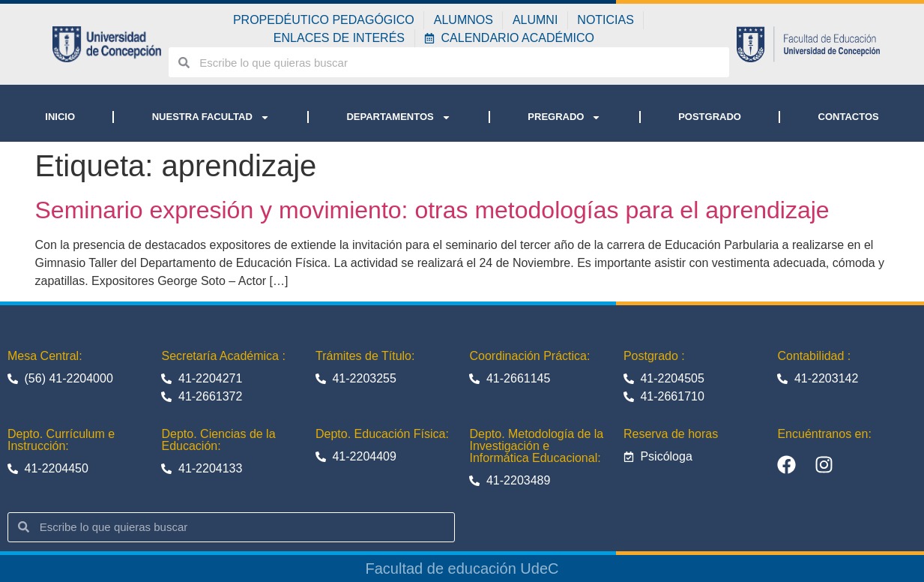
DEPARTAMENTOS (398, 117)
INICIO (60, 117)
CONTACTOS (849, 117)
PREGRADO (564, 117)
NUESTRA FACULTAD (211, 117)
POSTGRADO (710, 117)
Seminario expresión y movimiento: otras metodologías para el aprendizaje (432, 210)
